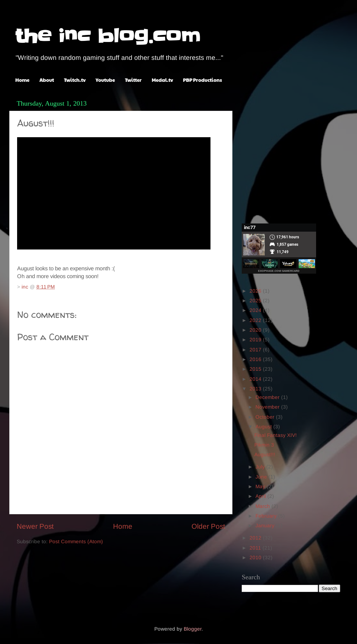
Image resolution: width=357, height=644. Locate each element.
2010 (256, 558)
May (261, 487)
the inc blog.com (108, 36)
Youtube (105, 80)
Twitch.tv (75, 80)
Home (22, 80)
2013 (256, 389)
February (267, 516)
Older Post (208, 526)
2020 (256, 330)
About (47, 80)
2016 (256, 359)
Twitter (133, 80)
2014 (256, 379)
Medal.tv (162, 80)
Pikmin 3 (264, 445)
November (268, 407)
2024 (256, 310)
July (261, 467)
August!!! (265, 455)
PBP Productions (202, 80)
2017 (256, 350)
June (262, 477)
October (266, 417)
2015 (256, 369)
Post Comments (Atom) (76, 542)
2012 (256, 538)
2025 (256, 301)
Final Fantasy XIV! (276, 435)
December (268, 397)
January (266, 526)
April (261, 496)
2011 (256, 548)
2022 (256, 320)
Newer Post (35, 526)
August (264, 427)
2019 (256, 340)
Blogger (193, 629)
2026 (256, 291)
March (263, 506)
